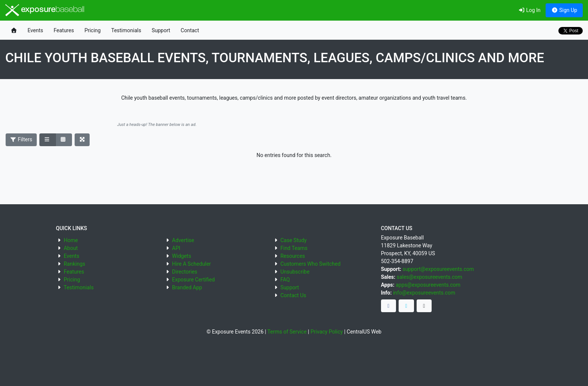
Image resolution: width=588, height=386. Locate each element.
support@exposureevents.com (438, 269)
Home (71, 240)
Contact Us (293, 295)
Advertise (183, 240)
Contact (190, 30)
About (71, 248)
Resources (293, 256)
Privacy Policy (327, 332)
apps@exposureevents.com (428, 285)
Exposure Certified (193, 280)
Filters (21, 139)
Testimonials (126, 30)
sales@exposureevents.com (430, 277)
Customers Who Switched (310, 264)
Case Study (294, 240)
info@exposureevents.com (424, 293)
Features (64, 30)
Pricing (92, 30)
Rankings (74, 264)
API (176, 248)
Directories (185, 272)
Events (35, 30)
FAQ (285, 280)
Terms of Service (287, 332)
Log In (529, 10)
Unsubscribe (295, 272)
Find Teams (294, 248)
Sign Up (564, 10)
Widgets (182, 256)
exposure (45, 10)
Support (161, 30)
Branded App (187, 287)
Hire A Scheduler (191, 264)
